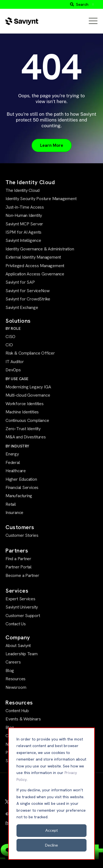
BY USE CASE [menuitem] (17, 379)
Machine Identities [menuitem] (22, 412)
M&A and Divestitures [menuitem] (26, 437)
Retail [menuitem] (11, 504)
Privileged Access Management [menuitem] (35, 266)
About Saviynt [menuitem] (18, 646)
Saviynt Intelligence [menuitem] (23, 240)
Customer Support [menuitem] (23, 616)
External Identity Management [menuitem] (33, 257)
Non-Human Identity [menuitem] (24, 215)
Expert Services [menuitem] (20, 599)
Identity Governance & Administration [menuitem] (40, 249)
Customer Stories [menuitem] (22, 535)
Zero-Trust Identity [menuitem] (23, 429)
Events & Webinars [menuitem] (23, 719)
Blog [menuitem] (10, 671)
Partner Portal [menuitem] (19, 567)
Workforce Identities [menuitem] (25, 404)
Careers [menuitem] (13, 662)
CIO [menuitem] (9, 345)
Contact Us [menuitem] (16, 624)
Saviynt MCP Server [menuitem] (24, 224)
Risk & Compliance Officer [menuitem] (30, 353)
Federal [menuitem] (13, 462)
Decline (51, 845)
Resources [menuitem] (16, 679)
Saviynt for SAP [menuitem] (20, 282)
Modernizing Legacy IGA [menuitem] (28, 387)
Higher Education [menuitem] (21, 479)
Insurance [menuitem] (14, 512)
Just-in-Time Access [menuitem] (25, 207)
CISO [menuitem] (10, 337)
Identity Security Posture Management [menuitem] (41, 199)
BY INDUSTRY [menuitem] (17, 446)
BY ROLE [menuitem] (13, 328)
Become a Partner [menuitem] (22, 575)
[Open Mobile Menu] (93, 21)
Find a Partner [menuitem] (18, 559)
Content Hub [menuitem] (17, 711)
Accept (52, 830)
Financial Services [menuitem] (22, 487)
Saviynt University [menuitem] (22, 607)
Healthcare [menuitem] (16, 471)
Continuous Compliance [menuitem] (27, 420)
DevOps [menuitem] (13, 370)
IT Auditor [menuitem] (15, 362)
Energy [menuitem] (12, 454)
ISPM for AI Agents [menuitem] (23, 232)
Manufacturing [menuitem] (19, 496)
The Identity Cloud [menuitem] (23, 190)
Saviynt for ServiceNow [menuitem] (27, 291)
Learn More (52, 145)
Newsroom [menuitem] (16, 687)
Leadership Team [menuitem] (22, 654)
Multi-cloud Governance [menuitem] (28, 395)
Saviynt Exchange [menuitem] (22, 307)
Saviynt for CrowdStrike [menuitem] (28, 299)
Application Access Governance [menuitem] (35, 274)
